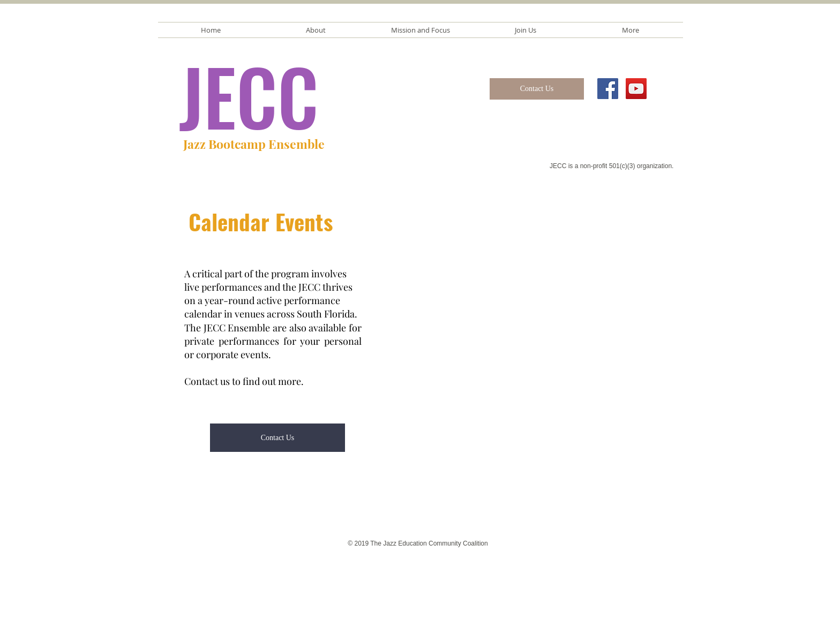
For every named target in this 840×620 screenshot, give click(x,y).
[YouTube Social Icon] (636, 89)
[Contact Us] (537, 89)
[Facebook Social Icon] (608, 89)
